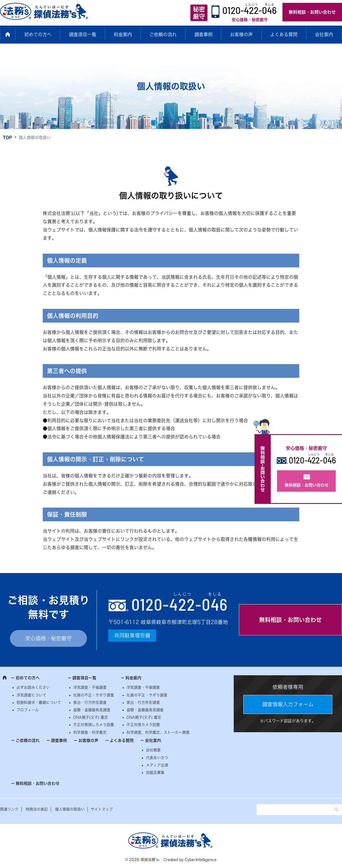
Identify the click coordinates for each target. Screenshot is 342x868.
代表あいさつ (157, 758)
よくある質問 (284, 34)
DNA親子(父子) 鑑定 (91, 717)
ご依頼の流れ (163, 34)
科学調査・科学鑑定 (90, 732)
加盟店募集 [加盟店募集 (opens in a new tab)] (155, 772)
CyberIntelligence (201, 860)
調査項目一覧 (83, 34)
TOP (7, 138)
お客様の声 (241, 34)
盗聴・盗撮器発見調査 (92, 710)
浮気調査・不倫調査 (90, 687)
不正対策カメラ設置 (143, 725)
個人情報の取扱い (70, 809)
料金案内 (123, 34)
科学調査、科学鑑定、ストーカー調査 (158, 732)
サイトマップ (102, 809)
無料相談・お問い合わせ (312, 12)
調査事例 (203, 34)
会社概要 (153, 750)
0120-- (180, 604)
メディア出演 (157, 765)
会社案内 (324, 34)
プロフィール (28, 710)
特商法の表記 (37, 809)
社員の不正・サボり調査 (94, 695)
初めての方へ (38, 34)
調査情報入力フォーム (288, 704)
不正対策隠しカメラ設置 (94, 725)
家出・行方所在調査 (90, 702)
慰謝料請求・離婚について (39, 702)
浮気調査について (31, 695)
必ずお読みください (33, 687)
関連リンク (9, 809)
